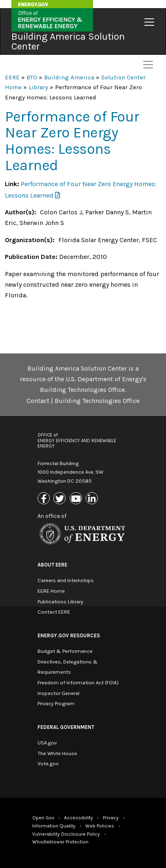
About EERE (52, 565)
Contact (38, 401)
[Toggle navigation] (149, 22)
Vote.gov (48, 763)
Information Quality (54, 826)
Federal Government (66, 727)
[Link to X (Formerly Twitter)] (61, 499)
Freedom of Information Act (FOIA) (78, 682)
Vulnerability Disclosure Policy (66, 834)
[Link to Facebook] (45, 499)
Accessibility (79, 818)
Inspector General (59, 693)
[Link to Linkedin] (93, 499)
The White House (57, 753)
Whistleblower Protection (60, 842)
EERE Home (51, 591)
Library (38, 87)
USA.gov (47, 743)
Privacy (111, 818)
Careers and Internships (66, 580)
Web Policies (100, 826)
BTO (32, 77)
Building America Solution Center (68, 41)
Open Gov (43, 818)
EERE (12, 77)
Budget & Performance (65, 651)
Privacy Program (56, 703)
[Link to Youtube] (77, 499)
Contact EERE (54, 612)
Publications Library (60, 602)
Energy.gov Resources (69, 635)
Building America (69, 77)
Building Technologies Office (97, 401)
